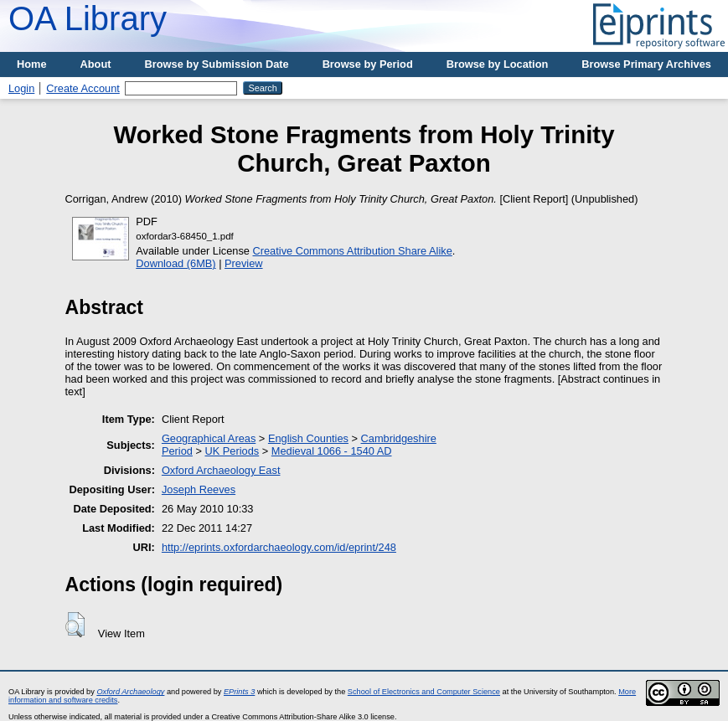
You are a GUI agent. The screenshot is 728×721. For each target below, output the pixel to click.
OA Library (88, 18)
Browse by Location (498, 64)
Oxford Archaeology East (221, 470)
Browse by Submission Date (217, 64)
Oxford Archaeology (130, 692)
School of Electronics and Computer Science (424, 692)
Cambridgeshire (399, 438)
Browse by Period (368, 64)
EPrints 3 (239, 692)
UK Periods (232, 451)
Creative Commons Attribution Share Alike (353, 251)
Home (32, 64)
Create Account (83, 88)
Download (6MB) (176, 263)
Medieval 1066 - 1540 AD (332, 451)
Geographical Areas (209, 438)
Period (177, 451)
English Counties (308, 438)
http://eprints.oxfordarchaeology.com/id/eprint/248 (279, 547)
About (96, 64)
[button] (75, 625)
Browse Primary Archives (646, 64)
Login (21, 88)
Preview (244, 263)
